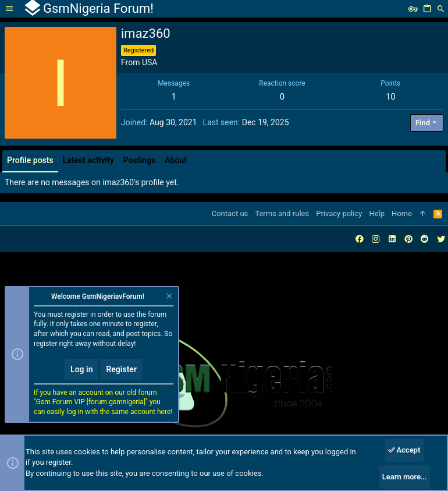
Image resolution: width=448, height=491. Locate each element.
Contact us (230, 213)
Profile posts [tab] (30, 160)
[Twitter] (441, 239)
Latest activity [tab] (88, 160)
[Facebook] (360, 239)
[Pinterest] (408, 239)
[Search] (441, 9)
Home (402, 213)
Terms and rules (282, 213)
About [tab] (176, 160)
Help (377, 213)
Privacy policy (339, 213)
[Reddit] (425, 239)
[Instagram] (376, 239)
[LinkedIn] (392, 239)
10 (391, 97)
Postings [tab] (139, 160)
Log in (81, 369)
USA (150, 62)
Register (121, 369)
